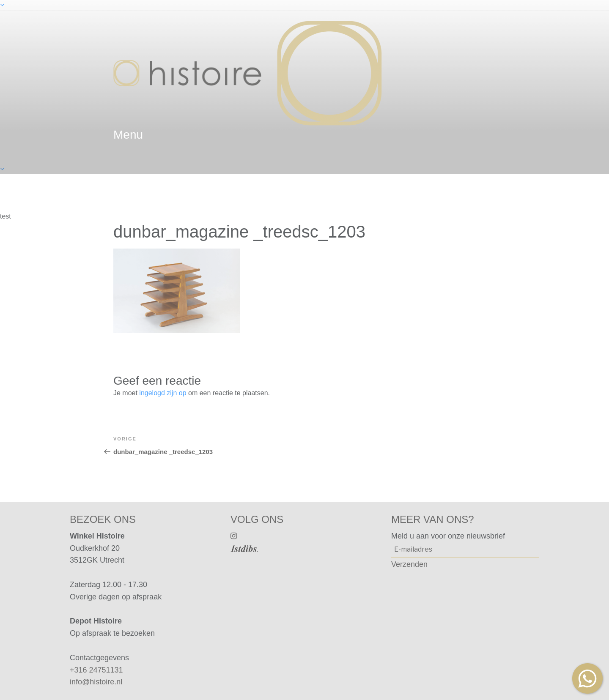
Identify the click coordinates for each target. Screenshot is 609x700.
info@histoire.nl (96, 682)
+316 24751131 (96, 670)
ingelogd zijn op (163, 393)
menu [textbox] (128, 135)
